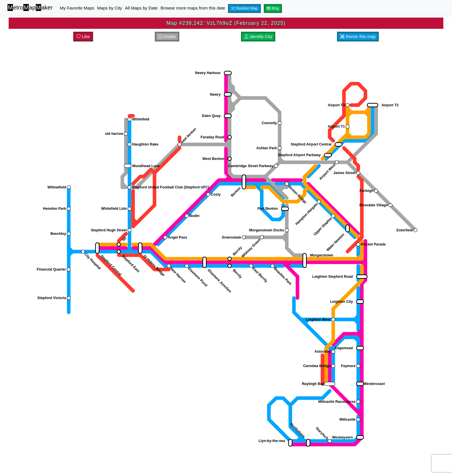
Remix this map (358, 36)
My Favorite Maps (77, 8)
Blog (273, 8)
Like (83, 36)
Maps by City (110, 8)
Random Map (244, 8)
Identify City (258, 36)
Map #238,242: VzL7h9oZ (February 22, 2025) (226, 23)
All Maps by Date (141, 8)
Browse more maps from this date (193, 8)
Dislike (167, 36)
